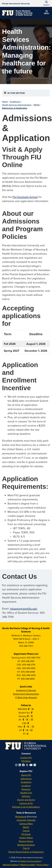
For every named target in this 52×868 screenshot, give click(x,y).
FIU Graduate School (25, 197)
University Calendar (26, 820)
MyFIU (26, 827)
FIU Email (26, 834)
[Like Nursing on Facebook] (28, 716)
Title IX (26, 848)
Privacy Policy (42, 865)
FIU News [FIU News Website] (26, 761)
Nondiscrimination (26, 845)
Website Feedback (11, 865)
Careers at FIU (26, 803)
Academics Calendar (26, 690)
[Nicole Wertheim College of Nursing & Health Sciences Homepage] (17, 13)
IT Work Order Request (26, 697)
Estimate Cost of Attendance (26, 807)
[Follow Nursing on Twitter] (32, 716)
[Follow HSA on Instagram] (33, 727)
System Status (26, 838)
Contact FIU (26, 758)
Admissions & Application (15, 108)
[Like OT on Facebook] (24, 730)
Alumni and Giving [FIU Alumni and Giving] (26, 800)
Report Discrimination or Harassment (26, 852)
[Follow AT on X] (28, 720)
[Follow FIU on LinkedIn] (20, 765)
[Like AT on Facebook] (24, 720)
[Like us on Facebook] (28, 723)
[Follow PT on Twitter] (28, 734)
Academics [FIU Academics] (26, 782)
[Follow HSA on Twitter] (28, 727)
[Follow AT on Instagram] (32, 720)
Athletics (26, 796)
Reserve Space (26, 841)
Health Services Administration (17, 105)
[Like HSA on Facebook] (25, 727)
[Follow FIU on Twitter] (28, 765)
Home (5, 102)
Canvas (26, 831)
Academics (15, 102)
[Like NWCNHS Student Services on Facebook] (32, 713)
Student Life (26, 793)
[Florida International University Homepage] (16, 3)
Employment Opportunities (26, 694)
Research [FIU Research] (26, 789)
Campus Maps (26, 824)
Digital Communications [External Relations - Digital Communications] (31, 861)
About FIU (26, 775)
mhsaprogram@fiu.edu (24, 609)
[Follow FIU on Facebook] (24, 765)
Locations (26, 786)
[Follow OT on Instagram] (32, 730)
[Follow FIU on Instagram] (17, 765)
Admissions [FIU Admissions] (26, 779)
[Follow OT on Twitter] (28, 730)
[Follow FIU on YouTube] (32, 765)
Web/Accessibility (28, 865)
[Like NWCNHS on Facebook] (29, 709)
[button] (46, 13)
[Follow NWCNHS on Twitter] (33, 709)
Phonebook (21, 817)
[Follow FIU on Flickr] (35, 765)
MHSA (37, 105)
